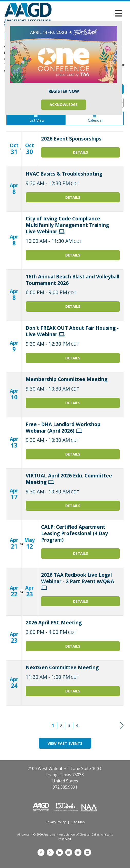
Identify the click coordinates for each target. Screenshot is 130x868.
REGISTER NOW (64, 91)
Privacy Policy (55, 822)
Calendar (95, 118)
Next (122, 726)
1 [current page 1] (53, 725)
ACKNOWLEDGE (64, 105)
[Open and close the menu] (88, 13)
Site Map (78, 822)
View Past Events (65, 743)
